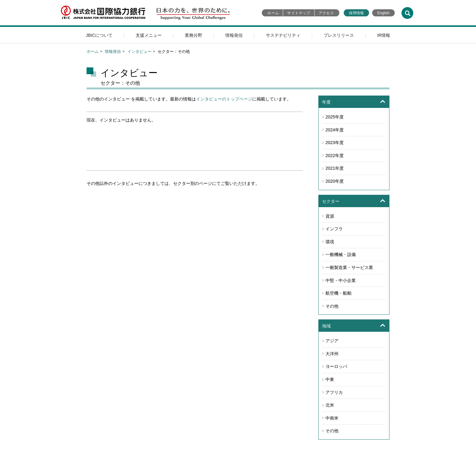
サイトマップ (299, 13)
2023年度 (335, 143)
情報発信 (234, 35)
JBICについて (99, 35)
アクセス (326, 13)
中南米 (332, 418)
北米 (330, 405)
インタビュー (139, 51)
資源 (330, 216)
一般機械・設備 (341, 254)
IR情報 (384, 35)
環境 (330, 242)
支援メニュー (149, 35)
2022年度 (335, 156)
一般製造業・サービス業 (349, 267)
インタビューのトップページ (224, 99)
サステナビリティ (283, 35)
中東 (330, 379)
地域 (326, 326)
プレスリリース (339, 35)
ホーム (273, 13)
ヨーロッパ (336, 366)
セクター (331, 201)
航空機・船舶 (338, 293)
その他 (332, 306)
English (383, 13)
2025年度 (335, 117)
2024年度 (335, 130)
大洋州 (332, 354)
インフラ (334, 229)
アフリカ (334, 392)
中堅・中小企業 (341, 280)
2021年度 (335, 168)
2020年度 (335, 181)
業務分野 (193, 35)
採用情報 (356, 13)
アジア (332, 341)
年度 (326, 102)
